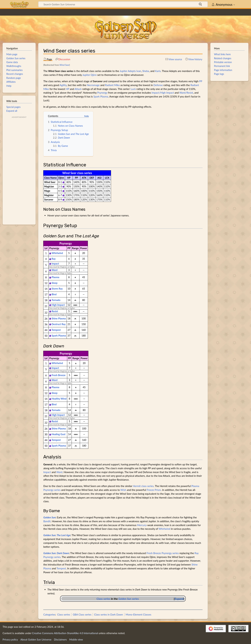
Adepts (132, 71)
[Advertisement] (19, 169)
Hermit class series (143, 486)
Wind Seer (64, 65)
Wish (123, 490)
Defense (158, 85)
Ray (54, 259)
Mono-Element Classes (138, 614)
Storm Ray (57, 289)
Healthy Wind (59, 399)
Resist (55, 311)
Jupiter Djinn (89, 75)
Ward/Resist (186, 93)
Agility (63, 85)
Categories (49, 614)
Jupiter (123, 71)
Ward (55, 270)
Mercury (142, 525)
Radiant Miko (113, 85)
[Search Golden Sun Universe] (123, 4)
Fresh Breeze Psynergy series (163, 553)
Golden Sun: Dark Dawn (56, 553)
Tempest (56, 330)
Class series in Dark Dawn (108, 614)
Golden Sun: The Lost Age (57, 535)
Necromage (93, 85)
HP (67, 89)
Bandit (47, 521)
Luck (133, 89)
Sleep (55, 283)
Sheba (146, 71)
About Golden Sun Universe (36, 639)
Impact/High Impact (163, 93)
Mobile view (76, 639)
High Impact (58, 305)
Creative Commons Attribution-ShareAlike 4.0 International (65, 633)
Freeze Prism (154, 490)
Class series (103, 599)
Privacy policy (10, 639)
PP (201, 81)
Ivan (139, 71)
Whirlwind (57, 253)
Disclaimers (60, 639)
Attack (78, 89)
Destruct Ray (59, 324)
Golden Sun (49, 517)
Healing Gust (59, 434)
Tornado (56, 300)
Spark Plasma (101, 96)
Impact (55, 264)
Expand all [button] (12, 111)
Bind (54, 294)
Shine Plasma (59, 318)
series (129, 599)
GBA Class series (82, 614)
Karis (158, 71)
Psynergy (102, 93)
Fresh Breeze (59, 375)
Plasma (55, 277)
